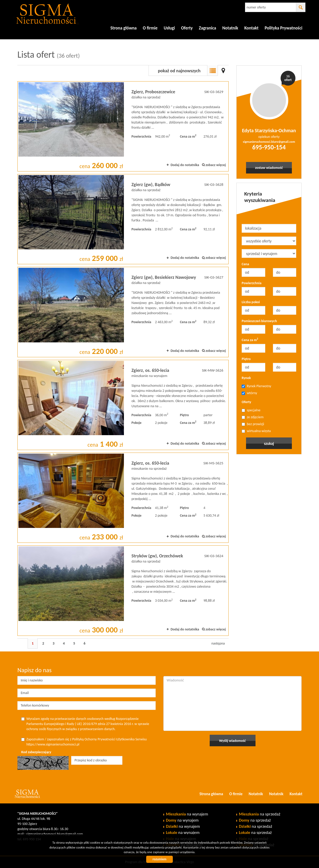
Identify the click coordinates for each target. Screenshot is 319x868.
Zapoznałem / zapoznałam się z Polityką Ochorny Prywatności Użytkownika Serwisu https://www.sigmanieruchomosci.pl (84, 742)
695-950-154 (269, 147)
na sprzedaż (260, 814)
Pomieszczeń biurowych (259, 321)
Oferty (246, 402)
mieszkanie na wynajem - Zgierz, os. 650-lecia (123, 405)
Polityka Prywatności (284, 28)
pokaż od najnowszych (179, 71)
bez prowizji (253, 424)
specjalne (251, 410)
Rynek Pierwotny (256, 386)
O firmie (150, 28)
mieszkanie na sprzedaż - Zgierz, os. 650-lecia (123, 498)
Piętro (246, 359)
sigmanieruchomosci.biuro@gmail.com (269, 142)
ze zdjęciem (253, 417)
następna (218, 643)
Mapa (223, 70)
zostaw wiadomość (269, 168)
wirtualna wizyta (256, 431)
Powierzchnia (252, 283)
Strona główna (124, 28)
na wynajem (187, 814)
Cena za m (250, 340)
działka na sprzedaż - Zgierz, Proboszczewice (123, 126)
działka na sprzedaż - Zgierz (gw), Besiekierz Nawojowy (123, 312)
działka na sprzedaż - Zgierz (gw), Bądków (123, 219)
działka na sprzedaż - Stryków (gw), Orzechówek (123, 590)
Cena (245, 264)
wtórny (249, 393)
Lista (212, 70)
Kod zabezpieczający (36, 752)
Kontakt (251, 28)
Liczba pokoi (251, 302)
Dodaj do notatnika (185, 165)
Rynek (246, 378)
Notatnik (230, 28)
